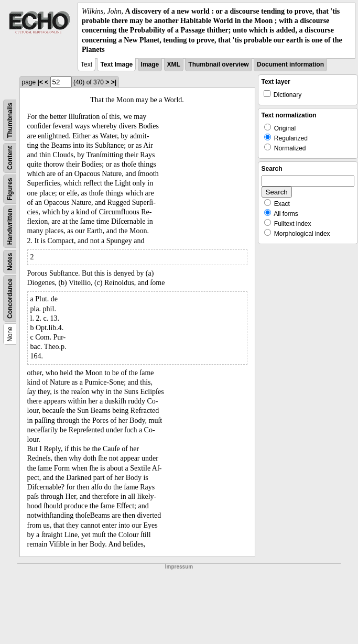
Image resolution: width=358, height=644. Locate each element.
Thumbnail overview (218, 64)
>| (114, 82)
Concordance (10, 298)
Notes (10, 262)
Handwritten (10, 227)
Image (150, 64)
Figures (10, 189)
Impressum (179, 567)
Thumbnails (10, 120)
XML (174, 64)
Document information (290, 64)
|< (40, 82)
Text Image (116, 64)
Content (10, 157)
